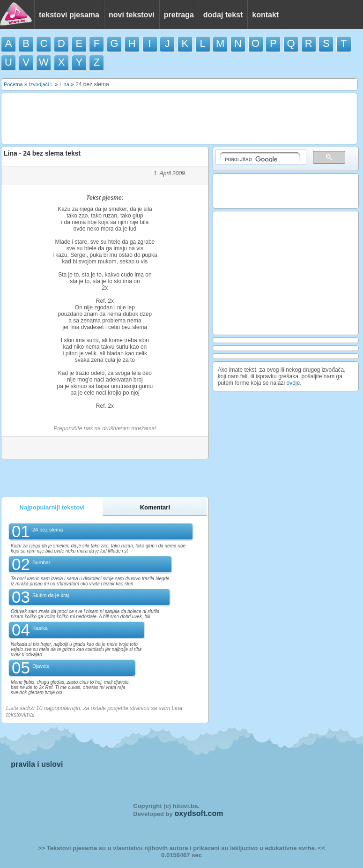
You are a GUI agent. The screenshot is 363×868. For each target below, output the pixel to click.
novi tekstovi (132, 15)
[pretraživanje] (260, 157)
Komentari (155, 507)
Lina (64, 84)
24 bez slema (48, 530)
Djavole (41, 666)
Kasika (40, 628)
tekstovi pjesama (69, 15)
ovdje (293, 383)
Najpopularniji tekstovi (52, 507)
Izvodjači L (41, 84)
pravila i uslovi (37, 764)
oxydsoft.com (199, 813)
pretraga (179, 15)
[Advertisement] (176, 118)
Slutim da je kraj (51, 595)
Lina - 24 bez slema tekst (42, 153)
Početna (13, 84)
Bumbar (41, 562)
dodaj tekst (223, 15)
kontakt (265, 15)
